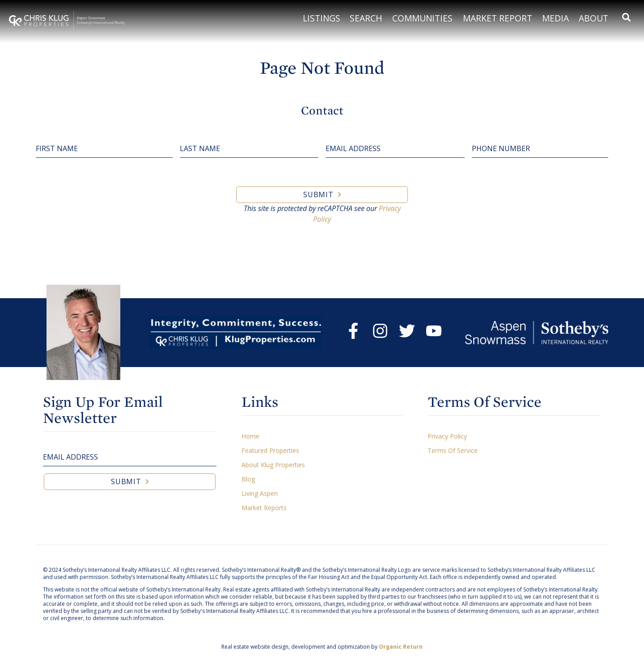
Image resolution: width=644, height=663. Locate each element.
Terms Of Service (453, 450)
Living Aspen (260, 493)
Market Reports (264, 508)
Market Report (498, 18)
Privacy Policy (447, 436)
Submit (318, 194)
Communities (422, 18)
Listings (322, 18)
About (593, 18)
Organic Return (401, 647)
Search (366, 18)
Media (555, 18)
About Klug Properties (273, 465)
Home (250, 436)
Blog (248, 479)
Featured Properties (270, 450)
